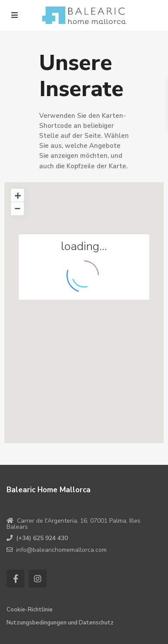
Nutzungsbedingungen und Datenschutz (60, 623)
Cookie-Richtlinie (30, 610)
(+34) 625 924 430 (42, 538)
